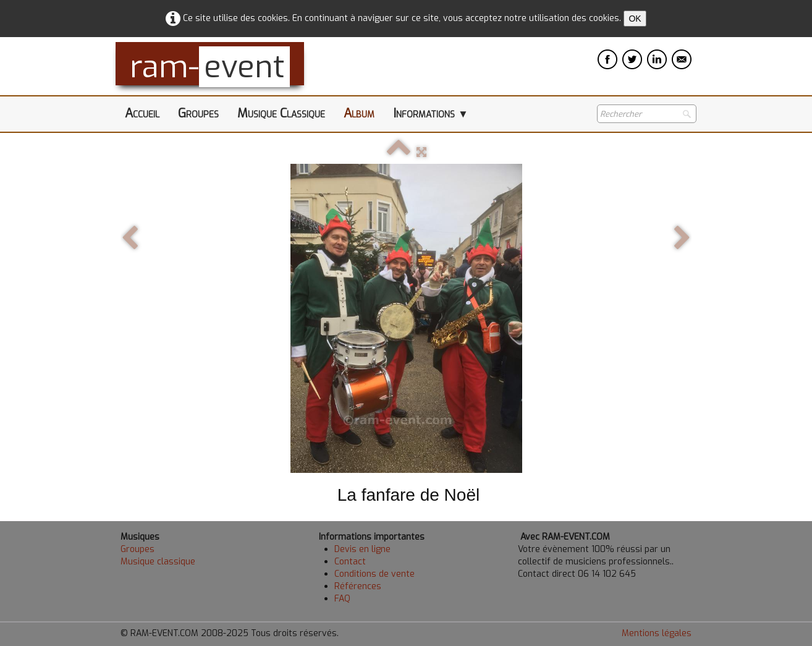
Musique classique (158, 562)
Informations (431, 113)
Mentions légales (657, 633)
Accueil (142, 113)
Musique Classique (281, 113)
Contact (350, 562)
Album (359, 113)
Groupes (198, 113)
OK (635, 19)
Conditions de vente (374, 574)
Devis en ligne (362, 549)
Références (358, 586)
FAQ (342, 599)
